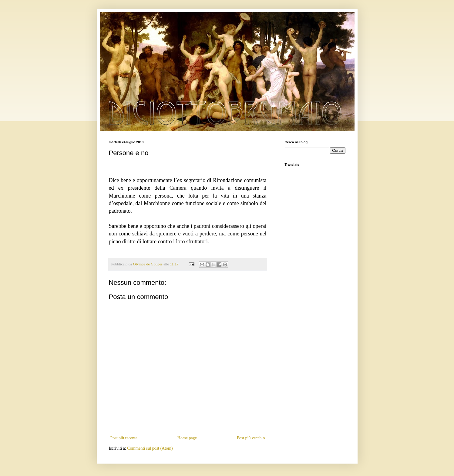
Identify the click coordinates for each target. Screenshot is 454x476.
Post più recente (124, 438)
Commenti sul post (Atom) (150, 448)
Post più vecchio (251, 438)
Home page (187, 438)
